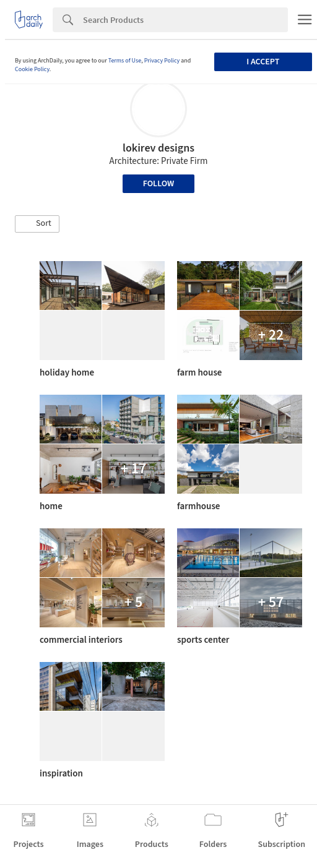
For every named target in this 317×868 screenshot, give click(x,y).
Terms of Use (125, 61)
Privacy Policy (162, 61)
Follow (159, 184)
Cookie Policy (32, 69)
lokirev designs (158, 148)
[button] (37, 224)
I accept (263, 62)
